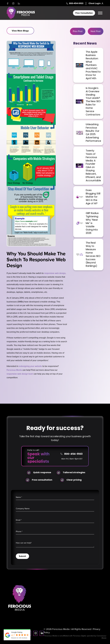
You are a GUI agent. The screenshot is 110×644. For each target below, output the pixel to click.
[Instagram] (13, 3)
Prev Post (78, 31)
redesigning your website (30, 366)
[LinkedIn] (19, 3)
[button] (100, 13)
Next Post (96, 31)
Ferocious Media (14, 370)
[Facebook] (8, 3)
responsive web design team (20, 374)
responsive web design (55, 273)
